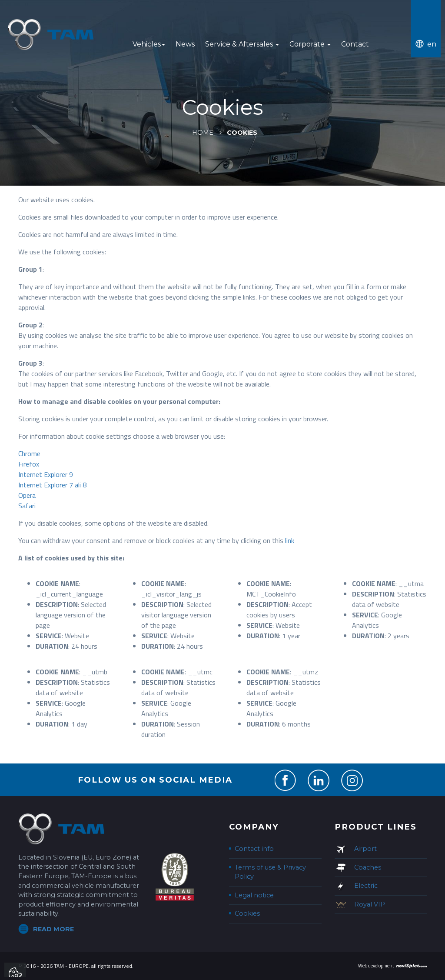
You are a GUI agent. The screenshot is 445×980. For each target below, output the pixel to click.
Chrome (29, 453)
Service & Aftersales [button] (242, 44)
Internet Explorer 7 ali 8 (52, 485)
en (432, 44)
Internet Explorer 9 (46, 474)
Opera (27, 495)
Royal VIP (370, 904)
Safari (27, 506)
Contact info (254, 849)
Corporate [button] (310, 44)
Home (203, 133)
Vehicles (149, 44)
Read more (53, 929)
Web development (376, 966)
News (185, 44)
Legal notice (254, 895)
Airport (365, 849)
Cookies (247, 913)
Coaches (368, 867)
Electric (366, 886)
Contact (355, 44)
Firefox (29, 464)
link (290, 540)
